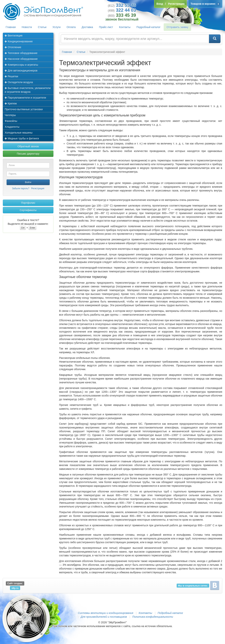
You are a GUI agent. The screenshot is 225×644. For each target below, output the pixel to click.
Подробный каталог (148, 27)
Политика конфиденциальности (153, 617)
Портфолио (28, 203)
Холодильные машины (19, 133)
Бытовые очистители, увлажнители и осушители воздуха (28, 90)
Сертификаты (28, 210)
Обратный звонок (28, 146)
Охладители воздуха (19, 82)
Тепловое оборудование (21, 53)
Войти (28, 182)
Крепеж (11, 103)
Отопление (13, 47)
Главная (11, 27)
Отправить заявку (177, 27)
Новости (27, 27)
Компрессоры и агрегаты (21, 65)
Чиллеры (10, 115)
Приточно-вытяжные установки (24, 109)
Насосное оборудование (21, 59)
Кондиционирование (19, 41)
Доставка (87, 27)
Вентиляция (14, 36)
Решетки (11, 76)
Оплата (71, 27)
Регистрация (38, 188)
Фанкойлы (11, 121)
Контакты (125, 27)
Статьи (42, 27)
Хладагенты (12, 127)
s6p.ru (15, 588)
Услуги (57, 27)
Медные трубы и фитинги (22, 138)
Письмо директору (28, 154)
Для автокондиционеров (21, 71)
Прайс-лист (106, 27)
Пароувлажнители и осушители (25, 98)
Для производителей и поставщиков (104, 617)
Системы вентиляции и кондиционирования (106, 613)
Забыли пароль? (21, 188)
